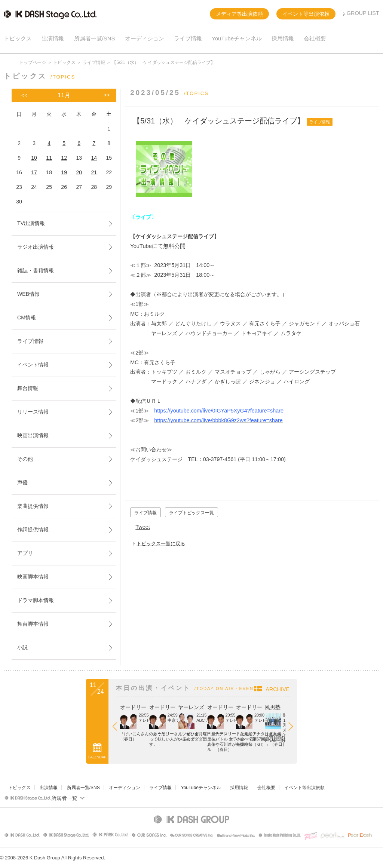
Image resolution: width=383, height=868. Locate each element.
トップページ (33, 62)
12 (64, 158)
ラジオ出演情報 (36, 247)
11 (49, 158)
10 (34, 158)
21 (94, 172)
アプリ (25, 553)
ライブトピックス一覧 (191, 513)
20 (79, 172)
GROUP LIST (363, 13)
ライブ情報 (188, 38)
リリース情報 (33, 412)
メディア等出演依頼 (239, 14)
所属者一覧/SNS (95, 38)
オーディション (145, 38)
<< (24, 95)
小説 (22, 647)
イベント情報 (33, 365)
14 (94, 158)
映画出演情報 (33, 435)
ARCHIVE (355, 689)
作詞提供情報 (33, 530)
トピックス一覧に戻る (161, 544)
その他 (25, 459)
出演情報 (53, 38)
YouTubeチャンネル (237, 38)
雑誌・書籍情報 (36, 270)
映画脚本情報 (33, 577)
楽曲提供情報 (33, 506)
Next (368, 728)
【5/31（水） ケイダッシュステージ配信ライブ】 (219, 121)
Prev (45, 728)
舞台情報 (28, 388)
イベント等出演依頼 (306, 14)
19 (64, 172)
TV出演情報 (31, 223)
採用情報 (283, 38)
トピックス (18, 38)
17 (34, 172)
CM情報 (27, 318)
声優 (22, 482)
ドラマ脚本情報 (36, 600)
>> (107, 95)
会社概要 (315, 38)
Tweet (143, 527)
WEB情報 (28, 294)
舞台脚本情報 (33, 624)
